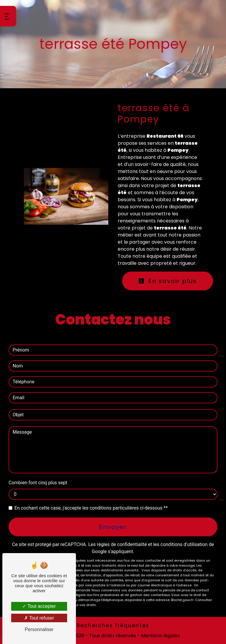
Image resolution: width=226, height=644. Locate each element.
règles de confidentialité (122, 544)
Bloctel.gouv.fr (182, 600)
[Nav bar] (8, 16)
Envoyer (113, 527)
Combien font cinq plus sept (38, 483)
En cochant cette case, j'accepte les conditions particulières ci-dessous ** (91, 508)
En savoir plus (168, 281)
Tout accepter (39, 606)
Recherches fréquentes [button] (113, 625)
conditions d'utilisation (184, 544)
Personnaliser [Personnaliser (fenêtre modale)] (39, 629)
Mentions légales (160, 636)
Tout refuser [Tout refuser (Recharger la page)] (39, 618)
